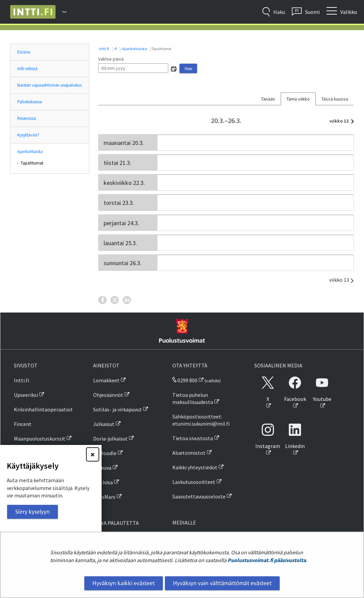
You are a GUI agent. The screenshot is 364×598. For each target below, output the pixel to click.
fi (115, 49)
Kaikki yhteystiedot (195, 467)
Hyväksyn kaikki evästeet (124, 583)
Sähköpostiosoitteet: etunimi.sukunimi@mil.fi (201, 420)
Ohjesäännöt (108, 395)
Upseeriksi (26, 395)
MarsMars (104, 497)
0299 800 (185, 380)
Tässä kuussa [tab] (335, 99)
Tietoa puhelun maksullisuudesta (193, 398)
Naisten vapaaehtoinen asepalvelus (49, 85)
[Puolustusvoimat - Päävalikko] (61, 12)
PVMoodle (105, 453)
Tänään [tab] (268, 99)
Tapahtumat (32, 163)
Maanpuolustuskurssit (40, 439)
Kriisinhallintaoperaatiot (43, 409)
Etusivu (24, 52)
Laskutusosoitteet (194, 482)
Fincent (23, 424)
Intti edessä (27, 69)
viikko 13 (340, 121)
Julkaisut (104, 424)
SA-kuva (102, 468)
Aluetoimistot (189, 453)
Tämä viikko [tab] (298, 99)
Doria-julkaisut (110, 439)
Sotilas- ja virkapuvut (117, 409)
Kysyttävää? (28, 135)
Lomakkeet (106, 380)
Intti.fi (104, 49)
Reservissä (27, 118)
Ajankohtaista (30, 152)
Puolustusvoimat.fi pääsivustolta (267, 560)
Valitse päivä (111, 59)
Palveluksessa (30, 102)
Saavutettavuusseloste (199, 496)
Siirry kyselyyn (33, 512)
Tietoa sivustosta (193, 438)
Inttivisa (103, 482)
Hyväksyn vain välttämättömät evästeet (222, 583)
